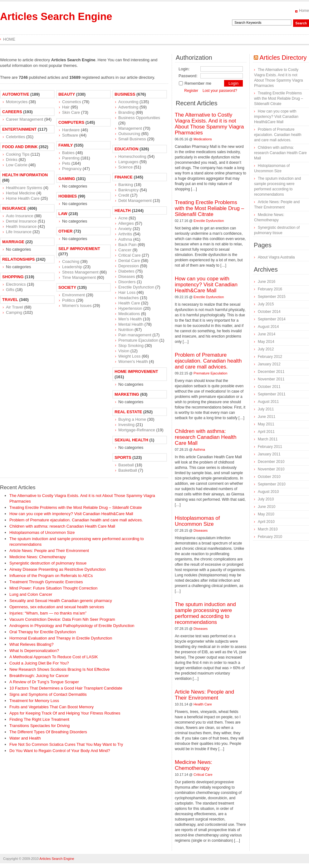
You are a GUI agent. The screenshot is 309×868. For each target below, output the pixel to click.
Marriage (13, 242)
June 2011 (267, 417)
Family (66, 145)
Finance (124, 177)
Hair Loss (127, 292)
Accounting (128, 102)
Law (63, 214)
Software (70, 135)
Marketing (127, 394)
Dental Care (129, 261)
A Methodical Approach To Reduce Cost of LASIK (54, 657)
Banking (126, 185)
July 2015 (266, 304)
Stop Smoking (131, 346)
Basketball (128, 470)
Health (123, 211)
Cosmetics (72, 102)
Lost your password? (220, 91)
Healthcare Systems (24, 188)
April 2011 (266, 432)
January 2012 (269, 364)
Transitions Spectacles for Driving (39, 726)
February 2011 (270, 447)
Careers (12, 112)
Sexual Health (131, 440)
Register (191, 91)
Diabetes (126, 271)
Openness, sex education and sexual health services (57, 607)
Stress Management (80, 272)
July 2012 (266, 349)
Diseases (127, 276)
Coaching (71, 261)
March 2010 (268, 529)
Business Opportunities (139, 118)
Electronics (16, 284)
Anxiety (125, 229)
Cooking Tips (18, 154)
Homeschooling (132, 156)
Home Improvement (136, 371)
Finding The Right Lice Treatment (39, 719)
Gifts (10, 290)
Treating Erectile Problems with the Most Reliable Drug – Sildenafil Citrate (76, 507)
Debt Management (135, 201)
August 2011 (268, 402)
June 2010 (267, 507)
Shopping (13, 277)
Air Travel (15, 307)
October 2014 (269, 312)
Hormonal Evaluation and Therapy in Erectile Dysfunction (61, 638)
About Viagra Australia (276, 257)
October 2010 (269, 477)
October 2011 (269, 387)
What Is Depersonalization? (34, 651)
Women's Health (133, 361)
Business (125, 94)
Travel (10, 300)
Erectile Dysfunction (136, 287)
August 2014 (268, 327)
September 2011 (272, 394)
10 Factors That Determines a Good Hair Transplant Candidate (66, 688)
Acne (123, 218)
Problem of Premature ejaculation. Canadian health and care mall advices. (76, 520)
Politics (69, 300)
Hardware (71, 130)
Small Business (132, 139)
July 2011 (266, 409)
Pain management (135, 335)
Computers (71, 122)
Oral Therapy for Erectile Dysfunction (43, 632)
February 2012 (270, 357)
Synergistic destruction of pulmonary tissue (48, 563)
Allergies (126, 223)
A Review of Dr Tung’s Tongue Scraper (44, 682)
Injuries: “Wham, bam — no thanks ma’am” (48, 613)
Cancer (125, 250)
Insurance (14, 208)
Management (130, 128)
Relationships (19, 259)
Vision (124, 351)
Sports (123, 457)
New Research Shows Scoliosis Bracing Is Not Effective (59, 669)
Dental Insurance (21, 221)
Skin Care (71, 112)
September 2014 (272, 319)
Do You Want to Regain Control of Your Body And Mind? (60, 751)
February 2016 (270, 289)
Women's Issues (77, 306)
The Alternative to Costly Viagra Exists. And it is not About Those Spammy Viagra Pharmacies (209, 124)
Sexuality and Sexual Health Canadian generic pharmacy (61, 601)
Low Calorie (17, 165)
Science (125, 167)
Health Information (25, 175)
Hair (66, 107)
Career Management (25, 119)
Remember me (195, 83)
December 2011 (271, 372)
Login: (184, 69)
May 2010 (266, 514)
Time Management (79, 277)
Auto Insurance (20, 216)
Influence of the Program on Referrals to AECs (51, 576)
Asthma (125, 239)
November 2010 (271, 469)
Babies (68, 153)
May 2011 (266, 424)
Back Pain (128, 245)
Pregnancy (72, 169)
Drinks (12, 160)
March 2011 (268, 439)
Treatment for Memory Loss (34, 701)
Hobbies (68, 196)
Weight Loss (129, 356)
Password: (188, 76)
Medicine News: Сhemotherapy (38, 557)
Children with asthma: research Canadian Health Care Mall (62, 526)
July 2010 (266, 499)
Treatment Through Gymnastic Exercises (46, 582)
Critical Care (130, 255)
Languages (128, 162)
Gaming (67, 179)
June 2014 (267, 334)
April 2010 (266, 522)
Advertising (128, 107)
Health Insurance (21, 226)
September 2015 (272, 297)
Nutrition (126, 330)
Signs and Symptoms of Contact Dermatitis (48, 694)
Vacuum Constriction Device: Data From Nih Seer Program (62, 619)
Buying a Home (132, 419)
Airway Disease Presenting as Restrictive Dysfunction (58, 569)
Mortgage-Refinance (137, 430)
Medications (129, 314)
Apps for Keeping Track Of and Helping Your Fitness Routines (65, 713)
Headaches (129, 298)
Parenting (71, 158)
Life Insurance (19, 232)
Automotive (16, 94)
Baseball (126, 465)
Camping (14, 312)
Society (67, 287)
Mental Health (131, 324)
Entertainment (19, 129)
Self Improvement (79, 249)
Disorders (127, 282)
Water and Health (25, 738)
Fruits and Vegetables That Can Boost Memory (51, 707)
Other (66, 231)
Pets (66, 163)
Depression (129, 266)
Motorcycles (17, 102)
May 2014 (266, 342)
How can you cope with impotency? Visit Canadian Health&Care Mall (71, 514)
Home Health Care (23, 198)
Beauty (67, 94)
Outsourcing (129, 134)
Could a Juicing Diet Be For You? (39, 663)
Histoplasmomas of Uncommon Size (42, 532)
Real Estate (128, 412)
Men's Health (130, 319)
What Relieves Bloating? (32, 644)
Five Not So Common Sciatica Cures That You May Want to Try (66, 744)
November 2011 (271, 379)
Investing (126, 425)
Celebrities (15, 137)
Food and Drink (20, 147)
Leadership (72, 267)
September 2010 (272, 484)
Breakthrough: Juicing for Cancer (39, 676)
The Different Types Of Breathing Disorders (48, 732)
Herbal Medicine (21, 193)
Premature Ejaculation (138, 340)
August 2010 (268, 492)
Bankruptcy (128, 190)
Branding (126, 112)
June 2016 (267, 282)
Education (126, 149)
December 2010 (271, 462)
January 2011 (269, 454)
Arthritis (125, 234)
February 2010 (270, 537)
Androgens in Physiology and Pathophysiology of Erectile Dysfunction (72, 626)
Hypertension (130, 308)
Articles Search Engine (56, 16)
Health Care (129, 303)
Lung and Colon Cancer (31, 594)
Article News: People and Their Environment (49, 551)
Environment (74, 295)
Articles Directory (283, 58)
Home (304, 11)
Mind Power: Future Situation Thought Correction (53, 588)
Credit (124, 195)
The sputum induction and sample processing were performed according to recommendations (205, 613)
